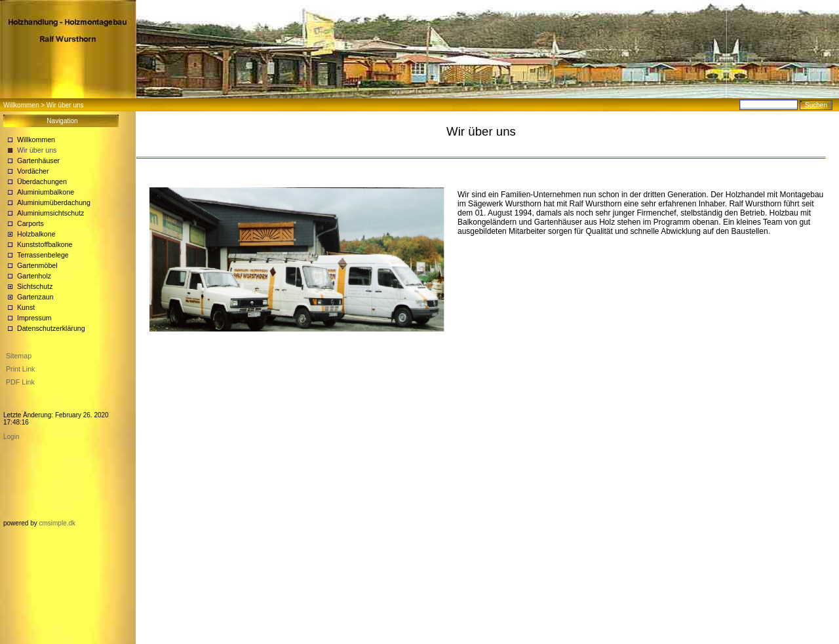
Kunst (26, 307)
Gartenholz (34, 276)
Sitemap (19, 356)
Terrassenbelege (43, 255)
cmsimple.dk (57, 523)
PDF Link (20, 382)
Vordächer (33, 171)
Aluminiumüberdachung (54, 202)
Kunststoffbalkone (45, 244)
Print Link (20, 369)
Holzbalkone (36, 234)
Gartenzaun (35, 297)
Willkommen (21, 105)
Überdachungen (42, 181)
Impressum (34, 318)
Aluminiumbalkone (46, 192)
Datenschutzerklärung (51, 328)
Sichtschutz (35, 286)
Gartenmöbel (37, 265)
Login (11, 437)
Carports (30, 223)
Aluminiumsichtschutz (50, 213)
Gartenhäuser (38, 161)
